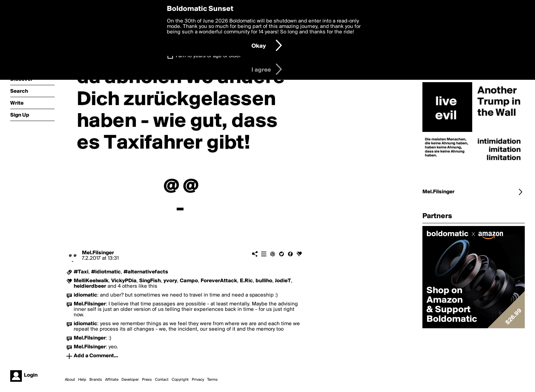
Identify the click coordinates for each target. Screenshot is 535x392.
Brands (96, 380)
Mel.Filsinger (98, 253)
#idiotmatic (106, 272)
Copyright (180, 380)
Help (82, 380)
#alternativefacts (146, 272)
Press (147, 380)
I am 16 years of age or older (208, 56)
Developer (130, 380)
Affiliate (112, 380)
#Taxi (81, 272)
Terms (212, 380)
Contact (162, 380)
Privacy (198, 380)
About (70, 380)
